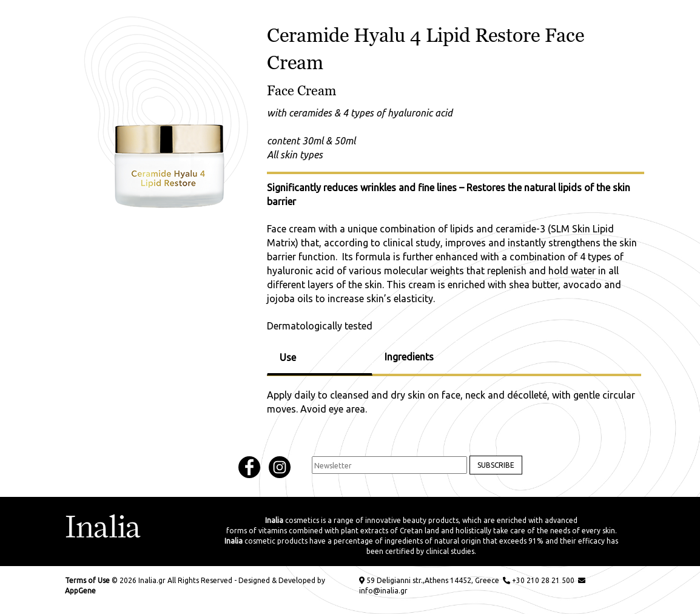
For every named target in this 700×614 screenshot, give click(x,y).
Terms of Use (87, 580)
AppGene (80, 591)
